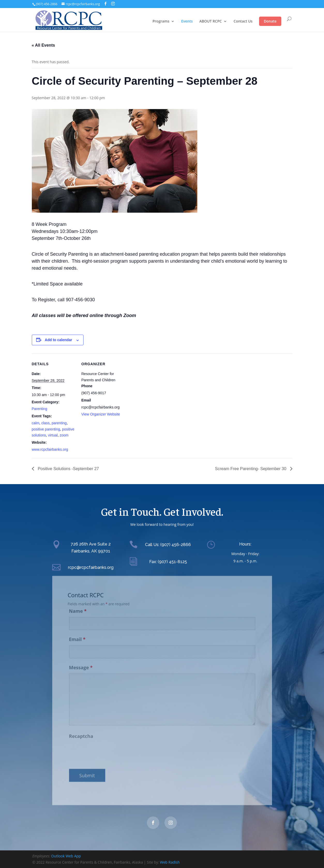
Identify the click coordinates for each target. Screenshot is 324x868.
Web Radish (170, 862)
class (46, 423)
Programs (161, 21)
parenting (59, 423)
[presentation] (108, 748)
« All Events (43, 45)
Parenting (40, 409)
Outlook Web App (66, 856)
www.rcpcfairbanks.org (50, 449)
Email (77, 635)
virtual (53, 435)
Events (187, 21)
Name (78, 607)
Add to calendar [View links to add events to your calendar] (58, 340)
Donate (270, 21)
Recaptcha (81, 732)
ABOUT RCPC (211, 21)
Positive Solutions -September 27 (68, 469)
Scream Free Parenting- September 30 (251, 469)
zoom (64, 435)
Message (81, 663)
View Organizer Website (101, 414)
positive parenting (46, 429)
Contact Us (243, 21)
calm (36, 423)
